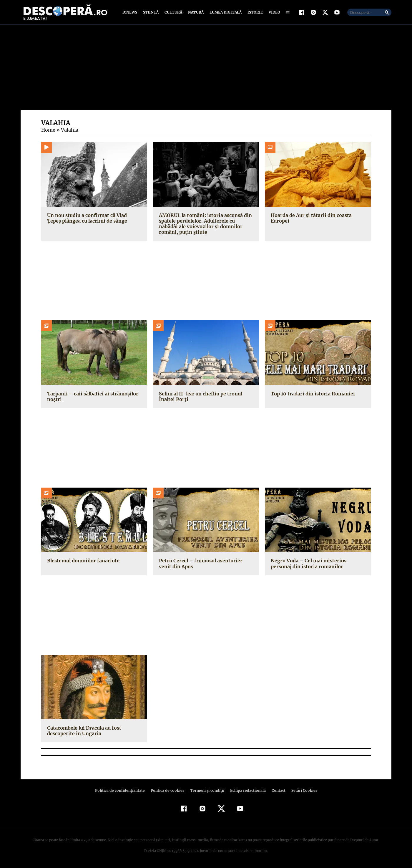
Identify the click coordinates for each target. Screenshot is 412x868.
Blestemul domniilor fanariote (82, 561)
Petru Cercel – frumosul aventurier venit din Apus (206, 564)
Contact (276, 791)
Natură (195, 13)
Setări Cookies (301, 791)
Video (273, 13)
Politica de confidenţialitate (122, 791)
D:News (131, 13)
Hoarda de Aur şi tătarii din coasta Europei (310, 218)
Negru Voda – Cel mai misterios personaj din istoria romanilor (308, 564)
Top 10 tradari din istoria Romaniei (311, 394)
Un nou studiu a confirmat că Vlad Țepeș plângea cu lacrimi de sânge (94, 218)
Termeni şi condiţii (206, 791)
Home (48, 130)
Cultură (173, 13)
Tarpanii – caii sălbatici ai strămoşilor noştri (91, 397)
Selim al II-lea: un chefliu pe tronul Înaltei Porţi (199, 397)
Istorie (254, 13)
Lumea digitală (225, 13)
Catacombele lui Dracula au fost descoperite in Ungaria (83, 731)
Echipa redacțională (246, 791)
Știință (151, 13)
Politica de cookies (168, 791)
